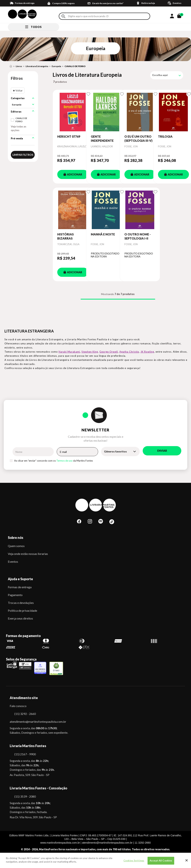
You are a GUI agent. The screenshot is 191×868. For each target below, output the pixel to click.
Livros (19, 66)
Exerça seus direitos (20, 618)
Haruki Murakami (69, 352)
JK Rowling (147, 352)
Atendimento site (24, 698)
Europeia (56, 66)
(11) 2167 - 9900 (25, 754)
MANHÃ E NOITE (103, 234)
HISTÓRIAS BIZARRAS (65, 236)
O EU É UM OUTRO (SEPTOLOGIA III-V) (138, 138)
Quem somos (16, 546)
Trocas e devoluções (21, 603)
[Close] (187, 861)
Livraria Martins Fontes (28, 746)
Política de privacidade (22, 610)
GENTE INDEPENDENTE (102, 138)
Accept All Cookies (161, 861)
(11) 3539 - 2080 (25, 796)
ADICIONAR (73, 174)
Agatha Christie (129, 352)
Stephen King (90, 352)
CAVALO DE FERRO (75, 66)
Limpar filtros (23, 155)
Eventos (13, 561)
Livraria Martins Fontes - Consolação (38, 788)
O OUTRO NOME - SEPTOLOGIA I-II (138, 236)
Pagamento (15, 595)
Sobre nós (16, 538)
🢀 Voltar (18, 90)
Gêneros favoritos (115, 451)
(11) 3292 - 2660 (25, 714)
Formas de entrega (20, 587)
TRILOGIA (165, 136)
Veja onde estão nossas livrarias (28, 554)
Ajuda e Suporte (20, 579)
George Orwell (109, 352)
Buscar (63, 16)
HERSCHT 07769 (69, 136)
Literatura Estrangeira (37, 66)
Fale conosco (18, 706)
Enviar (162, 451)
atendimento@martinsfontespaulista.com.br (35, 722)
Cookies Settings (134, 861)
